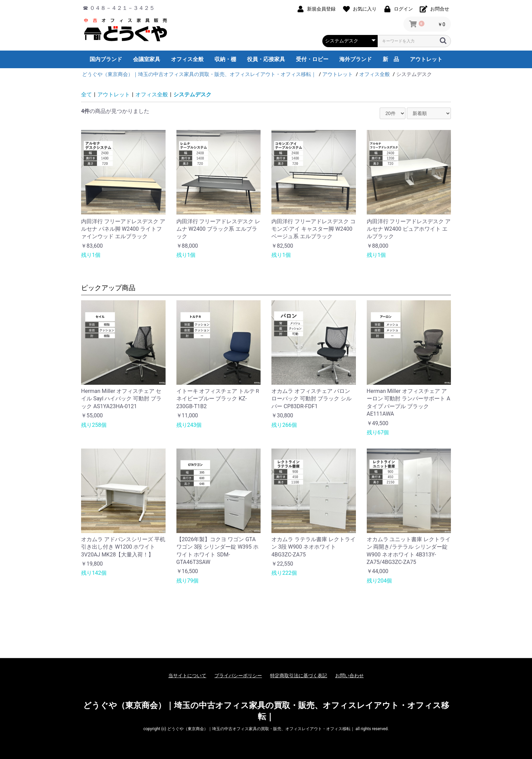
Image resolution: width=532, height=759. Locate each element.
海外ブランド (356, 59)
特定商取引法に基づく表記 (299, 676)
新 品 (391, 59)
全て (87, 94)
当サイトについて (187, 676)
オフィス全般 (187, 59)
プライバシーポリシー (238, 676)
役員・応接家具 (266, 59)
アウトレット (426, 59)
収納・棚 (225, 59)
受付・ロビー (312, 59)
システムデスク (192, 94)
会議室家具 (147, 59)
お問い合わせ (349, 676)
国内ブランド (106, 59)
